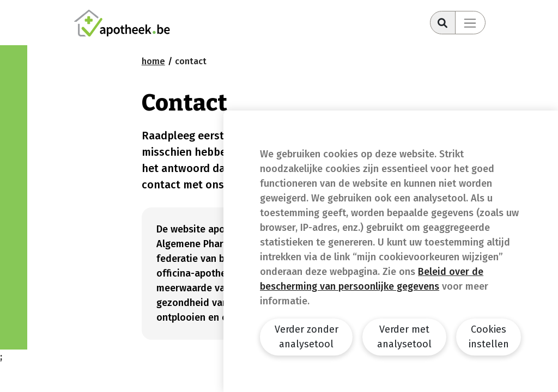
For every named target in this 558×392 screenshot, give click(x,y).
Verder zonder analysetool (307, 337)
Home (153, 61)
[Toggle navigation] (470, 23)
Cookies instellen (489, 337)
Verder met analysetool (404, 337)
